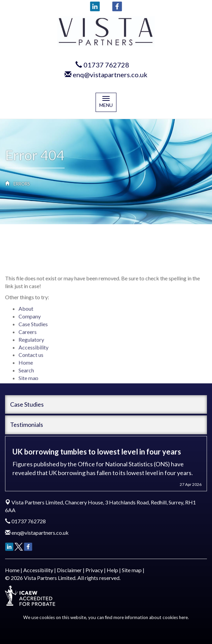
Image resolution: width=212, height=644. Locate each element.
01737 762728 (106, 65)
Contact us (31, 364)
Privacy (94, 570)
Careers (28, 341)
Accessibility (33, 356)
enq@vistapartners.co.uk (110, 75)
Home (26, 372)
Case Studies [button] (27, 404)
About (26, 318)
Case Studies (33, 333)
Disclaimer (69, 570)
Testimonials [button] (27, 425)
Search (26, 379)
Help (112, 570)
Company (30, 326)
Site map (132, 570)
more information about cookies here (151, 617)
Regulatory (31, 348)
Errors (22, 184)
